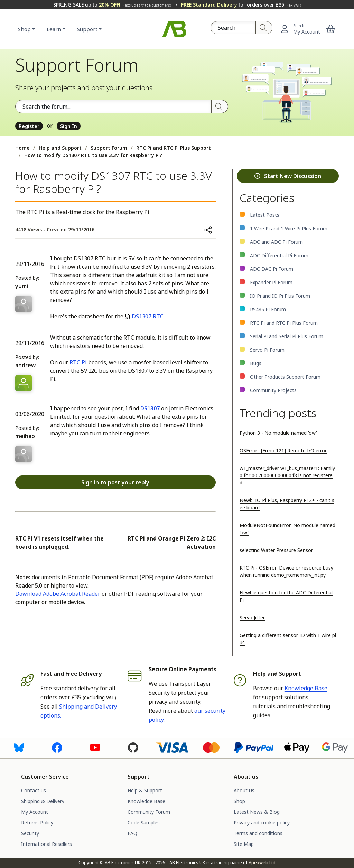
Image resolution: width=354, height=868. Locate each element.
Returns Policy (37, 823)
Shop (24, 29)
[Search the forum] (113, 107)
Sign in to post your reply (115, 482)
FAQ (132, 833)
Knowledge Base (306, 688)
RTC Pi (36, 212)
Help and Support (60, 148)
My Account (35, 812)
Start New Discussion (288, 176)
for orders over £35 (241, 5)
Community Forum (149, 812)
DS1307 (150, 408)
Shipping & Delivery (43, 801)
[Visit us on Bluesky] (19, 747)
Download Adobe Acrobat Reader (58, 594)
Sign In (69, 126)
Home (22, 148)
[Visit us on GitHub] (133, 747)
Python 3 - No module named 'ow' (278, 433)
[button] (331, 29)
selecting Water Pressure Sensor (276, 550)
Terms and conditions (258, 833)
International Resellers (46, 844)
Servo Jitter (252, 617)
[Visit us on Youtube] (95, 747)
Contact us (34, 790)
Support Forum (109, 148)
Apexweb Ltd (262, 862)
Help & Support (145, 790)
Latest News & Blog (257, 812)
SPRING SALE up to (112, 5)
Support (87, 29)
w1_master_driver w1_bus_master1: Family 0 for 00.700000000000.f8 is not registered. (287, 475)
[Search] (264, 28)
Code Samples (144, 823)
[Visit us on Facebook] (57, 747)
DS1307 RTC (148, 316)
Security (30, 833)
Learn (54, 29)
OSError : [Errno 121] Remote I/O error (283, 450)
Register (29, 126)
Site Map (244, 844)
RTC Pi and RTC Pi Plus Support (174, 148)
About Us (244, 790)
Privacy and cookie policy (262, 823)
